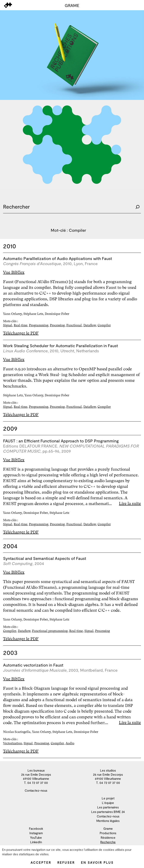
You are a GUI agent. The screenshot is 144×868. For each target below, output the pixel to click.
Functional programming (50, 631)
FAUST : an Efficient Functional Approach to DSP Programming (61, 441)
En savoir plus (97, 862)
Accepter (41, 862)
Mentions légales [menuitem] (108, 821)
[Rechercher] (138, 207)
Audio (70, 743)
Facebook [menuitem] (36, 828)
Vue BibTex (14, 272)
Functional (74, 325)
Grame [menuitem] (108, 828)
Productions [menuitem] (108, 833)
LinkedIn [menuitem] (36, 842)
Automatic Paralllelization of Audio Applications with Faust (58, 258)
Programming (39, 325)
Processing (57, 325)
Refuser (66, 862)
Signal (8, 325)
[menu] (8, 5)
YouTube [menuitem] (36, 837)
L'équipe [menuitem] (108, 803)
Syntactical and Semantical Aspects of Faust (45, 558)
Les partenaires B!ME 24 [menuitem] (108, 812)
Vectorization (13, 743)
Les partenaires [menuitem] (108, 807)
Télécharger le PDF (21, 333)
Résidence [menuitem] (108, 837)
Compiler (104, 325)
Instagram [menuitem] (36, 833)
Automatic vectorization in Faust (33, 665)
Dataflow (90, 325)
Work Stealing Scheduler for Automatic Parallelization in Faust (60, 346)
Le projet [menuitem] (108, 798)
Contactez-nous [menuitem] (36, 790)
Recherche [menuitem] (108, 842)
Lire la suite (130, 504)
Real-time (21, 325)
